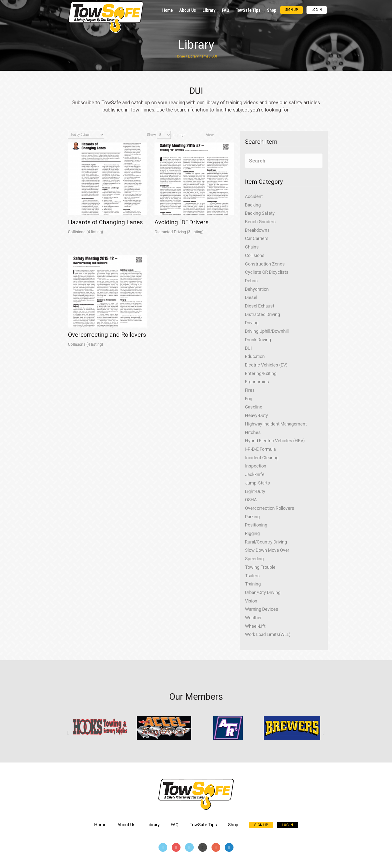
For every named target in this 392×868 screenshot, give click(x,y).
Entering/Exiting (261, 373)
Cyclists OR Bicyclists (267, 272)
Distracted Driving (171, 232)
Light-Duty (255, 491)
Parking (252, 517)
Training (253, 584)
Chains (252, 247)
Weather (253, 618)
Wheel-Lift (255, 626)
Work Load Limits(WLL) (268, 634)
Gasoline (254, 407)
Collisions (77, 232)
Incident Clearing (262, 458)
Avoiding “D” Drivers (181, 222)
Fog (249, 399)
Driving (252, 323)
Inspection (256, 466)
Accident (254, 196)
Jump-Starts (257, 483)
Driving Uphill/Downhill (267, 331)
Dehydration (257, 289)
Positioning (256, 525)
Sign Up (291, 10)
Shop (272, 10)
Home (167, 10)
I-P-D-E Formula (260, 449)
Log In (317, 10)
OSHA (251, 500)
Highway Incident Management (276, 424)
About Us (188, 10)
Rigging (252, 533)
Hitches (253, 432)
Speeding (254, 559)
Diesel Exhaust (260, 306)
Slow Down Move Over (267, 550)
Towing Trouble (260, 567)
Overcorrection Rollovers (270, 508)
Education (255, 356)
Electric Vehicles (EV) (266, 365)
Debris (251, 281)
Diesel (251, 297)
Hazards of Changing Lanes (105, 222)
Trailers (252, 576)
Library (209, 10)
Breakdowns (257, 230)
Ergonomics (257, 382)
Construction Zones (265, 264)
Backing (253, 205)
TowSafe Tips (248, 10)
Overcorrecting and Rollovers (107, 335)
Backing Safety (260, 213)
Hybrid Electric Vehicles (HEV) (275, 441)
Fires (250, 390)
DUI (248, 348)
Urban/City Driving (263, 592)
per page (178, 135)
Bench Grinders (260, 222)
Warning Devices (262, 609)
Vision (251, 601)
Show (151, 135)
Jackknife (255, 474)
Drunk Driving (258, 340)
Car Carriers (257, 238)
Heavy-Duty (256, 415)
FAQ (226, 10)
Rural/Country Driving (266, 542)
